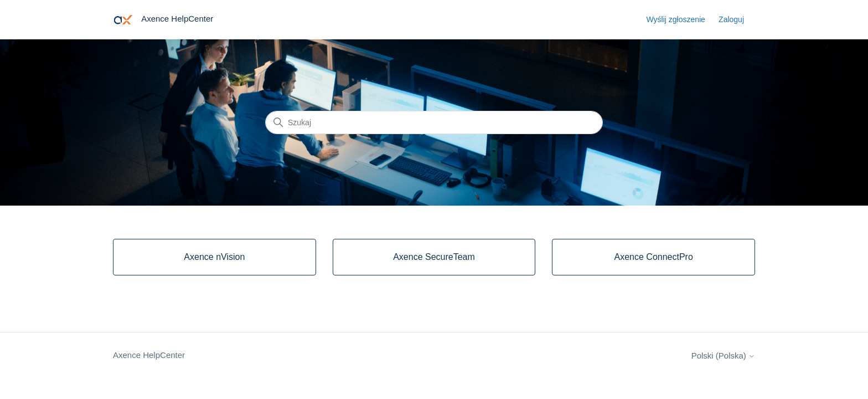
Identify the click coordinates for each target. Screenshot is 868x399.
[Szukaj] (434, 122)
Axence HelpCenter (149, 355)
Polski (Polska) (723, 355)
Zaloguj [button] (731, 19)
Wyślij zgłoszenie (675, 19)
